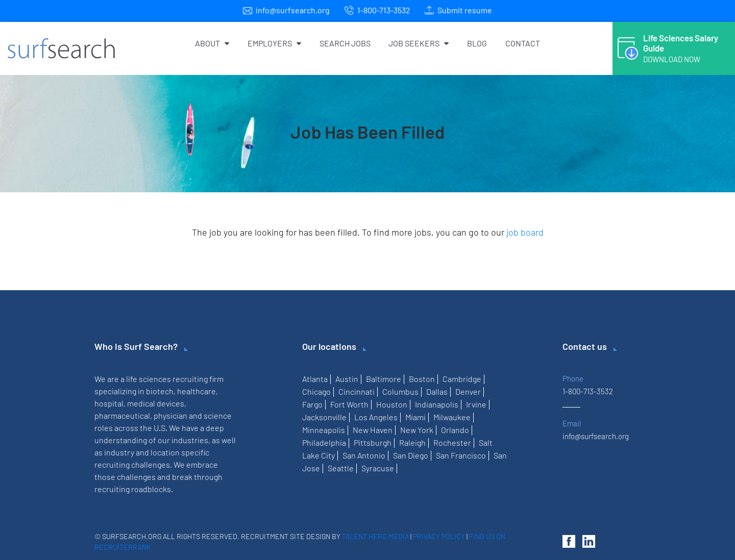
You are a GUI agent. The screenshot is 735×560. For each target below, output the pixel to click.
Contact (523, 43)
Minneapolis (324, 430)
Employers (274, 43)
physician (170, 415)
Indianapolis (437, 404)
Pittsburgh (373, 442)
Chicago (316, 391)
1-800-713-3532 (384, 10)
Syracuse (378, 468)
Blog (477, 43)
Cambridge (462, 379)
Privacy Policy (439, 536)
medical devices (156, 403)
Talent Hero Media (375, 536)
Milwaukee (452, 417)
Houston (392, 404)
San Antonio (364, 455)
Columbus (400, 391)
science (218, 415)
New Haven (373, 430)
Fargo (312, 404)
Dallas (437, 391)
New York (417, 430)
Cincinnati (357, 391)
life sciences (149, 379)
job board (525, 232)
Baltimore (384, 379)
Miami (415, 417)
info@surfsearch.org (293, 10)
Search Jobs (345, 43)
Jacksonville (324, 417)
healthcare (197, 391)
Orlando (455, 430)
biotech (160, 391)
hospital (109, 403)
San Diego (411, 455)
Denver (468, 391)
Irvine (476, 404)
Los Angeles (376, 417)
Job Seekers (419, 43)
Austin (347, 379)
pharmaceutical (122, 415)
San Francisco (461, 455)
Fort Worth (349, 404)
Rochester (452, 442)
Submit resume (465, 10)
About (212, 43)
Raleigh (412, 442)
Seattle (341, 468)
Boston (422, 379)
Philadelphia (324, 442)
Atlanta (315, 379)
